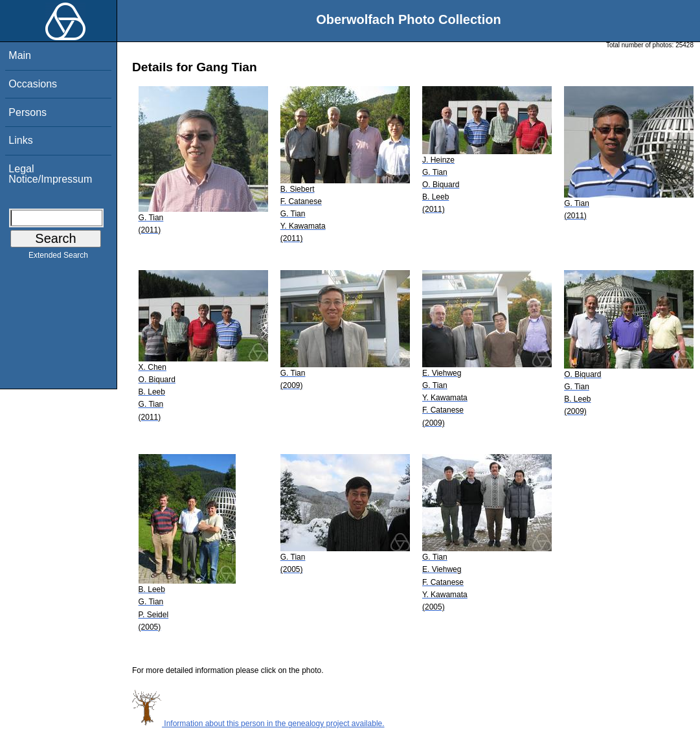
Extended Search (58, 258)
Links (20, 140)
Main (20, 55)
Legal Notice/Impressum (50, 174)
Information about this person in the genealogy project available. (258, 724)
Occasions (33, 84)
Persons (28, 112)
